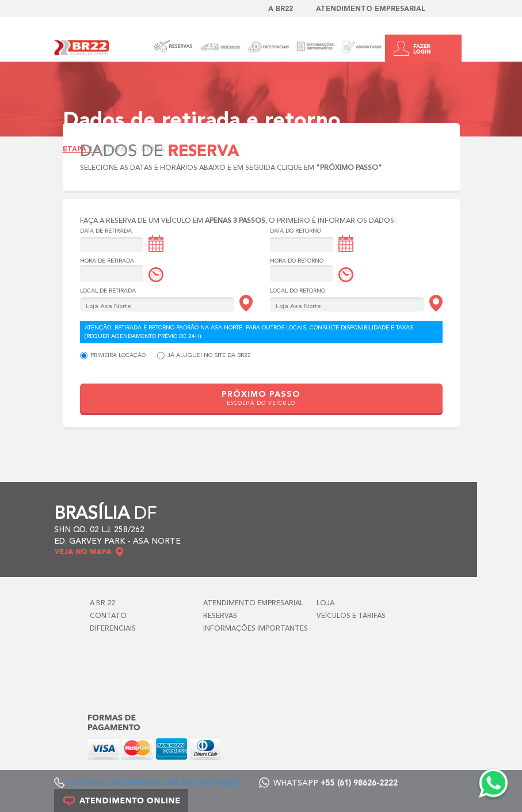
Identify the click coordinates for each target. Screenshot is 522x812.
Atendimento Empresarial (371, 9)
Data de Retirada (106, 231)
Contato (108, 616)
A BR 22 (102, 604)
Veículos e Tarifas (351, 616)
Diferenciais (113, 629)
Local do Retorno (298, 291)
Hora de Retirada (107, 261)
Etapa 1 (78, 150)
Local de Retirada (108, 291)
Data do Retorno (296, 231)
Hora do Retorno (297, 261)
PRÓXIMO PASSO (261, 398)
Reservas (220, 616)
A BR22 (281, 9)
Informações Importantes (256, 629)
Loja (325, 604)
